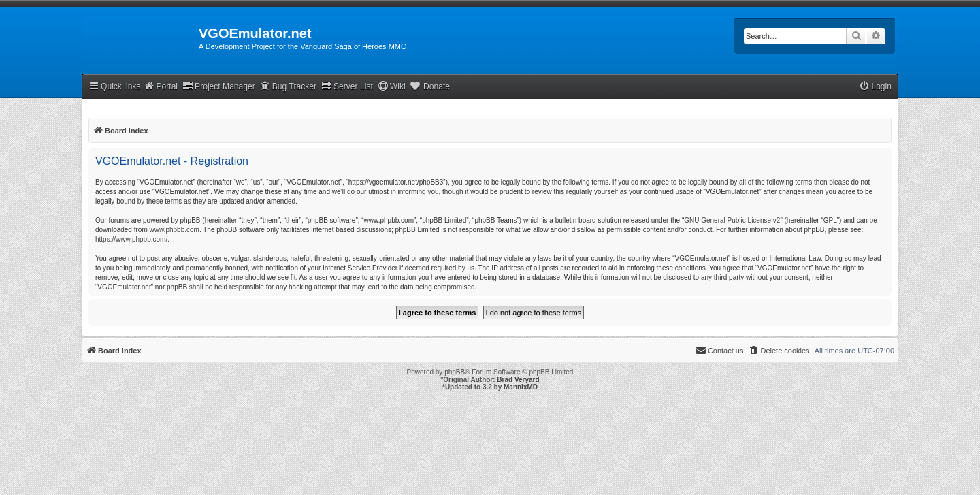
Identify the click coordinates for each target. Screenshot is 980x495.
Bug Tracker (288, 86)
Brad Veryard (518, 380)
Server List (347, 86)
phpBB (455, 372)
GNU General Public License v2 (732, 220)
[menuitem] (875, 87)
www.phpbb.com (175, 230)
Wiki (392, 86)
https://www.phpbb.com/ (131, 239)
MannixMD (521, 387)
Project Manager (219, 86)
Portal (161, 86)
